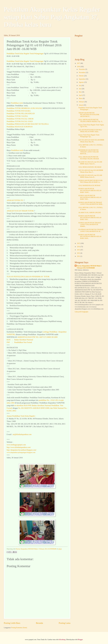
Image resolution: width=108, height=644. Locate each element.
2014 (79, 247)
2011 (79, 256)
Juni (80, 89)
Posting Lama (65, 623)
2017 (79, 63)
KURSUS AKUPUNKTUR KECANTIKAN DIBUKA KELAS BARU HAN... (90, 237)
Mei (80, 92)
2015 (79, 243)
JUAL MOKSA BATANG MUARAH (90, 167)
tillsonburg (62, 640)
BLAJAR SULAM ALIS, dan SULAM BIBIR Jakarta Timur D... (90, 163)
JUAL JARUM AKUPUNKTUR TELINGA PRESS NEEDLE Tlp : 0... (91, 121)
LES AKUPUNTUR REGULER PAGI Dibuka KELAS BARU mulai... (90, 131)
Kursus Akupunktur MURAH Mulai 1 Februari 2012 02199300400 (89, 267)
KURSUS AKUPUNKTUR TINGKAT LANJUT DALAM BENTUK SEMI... (91, 203)
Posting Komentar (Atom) (19, 628)
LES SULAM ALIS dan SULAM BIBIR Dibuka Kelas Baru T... (91, 171)
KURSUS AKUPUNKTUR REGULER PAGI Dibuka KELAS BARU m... (90, 181)
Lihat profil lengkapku (81, 312)
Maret (81, 98)
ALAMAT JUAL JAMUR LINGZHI (90, 213)
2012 (79, 253)
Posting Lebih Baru (12, 623)
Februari (82, 102)
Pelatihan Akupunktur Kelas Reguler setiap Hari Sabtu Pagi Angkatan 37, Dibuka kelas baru (52, 17)
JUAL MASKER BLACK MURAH (89, 185)
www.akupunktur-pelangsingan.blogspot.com (21, 452)
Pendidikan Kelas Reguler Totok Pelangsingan (25, 54)
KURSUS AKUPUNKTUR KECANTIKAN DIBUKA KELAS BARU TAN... (90, 197)
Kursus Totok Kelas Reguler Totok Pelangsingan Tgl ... (89, 136)
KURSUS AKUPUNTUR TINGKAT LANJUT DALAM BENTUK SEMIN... (90, 225)
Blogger (80, 640)
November (82, 72)
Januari (81, 105)
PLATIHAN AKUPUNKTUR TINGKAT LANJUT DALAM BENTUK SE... (91, 230)
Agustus (82, 82)
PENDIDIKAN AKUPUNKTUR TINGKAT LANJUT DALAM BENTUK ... (88, 152)
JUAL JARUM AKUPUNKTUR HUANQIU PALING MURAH (89, 158)
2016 (79, 67)
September (82, 79)
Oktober (82, 76)
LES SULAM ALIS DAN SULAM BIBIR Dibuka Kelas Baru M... (91, 141)
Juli (80, 86)
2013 (79, 250)
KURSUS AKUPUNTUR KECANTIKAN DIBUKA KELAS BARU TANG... (90, 190)
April (81, 95)
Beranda (39, 623)
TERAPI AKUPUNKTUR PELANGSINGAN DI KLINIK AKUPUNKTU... (89, 115)
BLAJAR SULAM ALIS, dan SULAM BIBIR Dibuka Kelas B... (90, 176)
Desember (82, 69)
